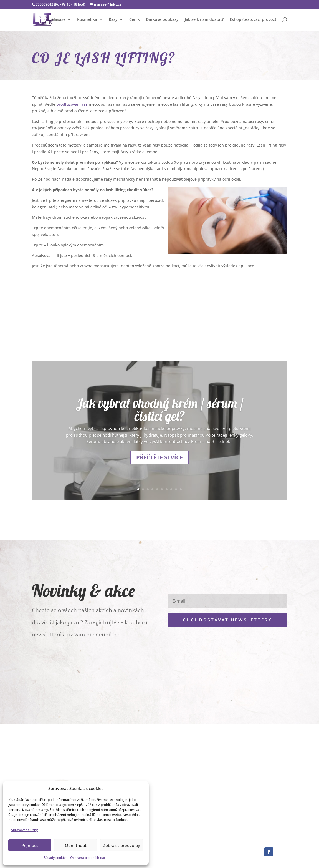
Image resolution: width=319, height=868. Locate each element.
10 (181, 489)
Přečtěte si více (159, 457)
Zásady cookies (55, 858)
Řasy (113, 20)
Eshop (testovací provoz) (253, 20)
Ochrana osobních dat (88, 858)
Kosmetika (87, 20)
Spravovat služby (24, 830)
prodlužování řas (72, 104)
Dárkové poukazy (162, 20)
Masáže (58, 20)
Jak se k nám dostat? (204, 20)
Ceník (135, 20)
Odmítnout (76, 845)
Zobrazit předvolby (121, 845)
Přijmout (30, 845)
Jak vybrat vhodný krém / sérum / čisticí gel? (160, 410)
